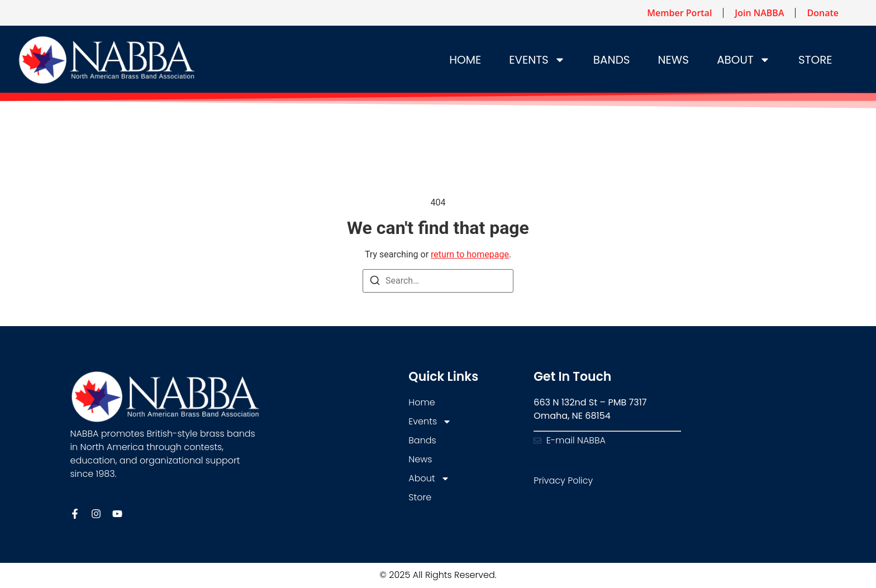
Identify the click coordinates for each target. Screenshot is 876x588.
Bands (612, 60)
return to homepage (470, 254)
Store (815, 60)
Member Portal (679, 13)
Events (537, 60)
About (744, 60)
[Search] (375, 282)
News (674, 60)
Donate (822, 13)
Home (465, 60)
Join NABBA (759, 13)
